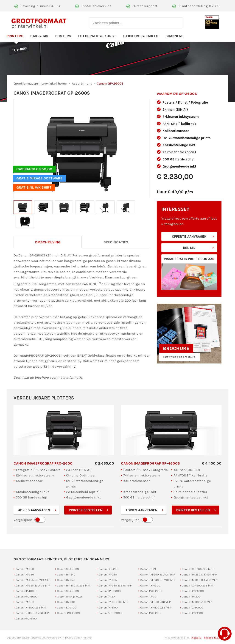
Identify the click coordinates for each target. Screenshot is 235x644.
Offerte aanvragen (189, 237)
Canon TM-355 (108, 580)
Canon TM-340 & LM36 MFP (158, 580)
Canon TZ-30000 (193, 608)
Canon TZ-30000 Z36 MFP (32, 613)
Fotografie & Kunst (97, 36)
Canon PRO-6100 (26, 619)
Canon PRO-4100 (192, 613)
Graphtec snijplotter (70, 597)
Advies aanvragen (34, 510)
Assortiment (82, 83)
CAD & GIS (39, 36)
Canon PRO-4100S (68, 613)
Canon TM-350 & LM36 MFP (199, 580)
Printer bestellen (86, 510)
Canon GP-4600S (68, 591)
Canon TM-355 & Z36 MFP (115, 586)
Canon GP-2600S (68, 569)
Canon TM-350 (25, 569)
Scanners (175, 36)
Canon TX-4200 (150, 586)
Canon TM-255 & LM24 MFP (33, 580)
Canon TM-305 (66, 602)
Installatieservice (97, 6)
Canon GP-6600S (110, 591)
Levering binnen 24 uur (41, 6)
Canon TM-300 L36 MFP (113, 602)
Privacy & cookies (216, 638)
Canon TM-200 (191, 597)
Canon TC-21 (148, 569)
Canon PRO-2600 (151, 591)
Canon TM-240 (66, 575)
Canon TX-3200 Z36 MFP (197, 569)
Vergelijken (23, 520)
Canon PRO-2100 (151, 613)
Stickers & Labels (141, 36)
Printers (15, 36)
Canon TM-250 (25, 575)
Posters (63, 36)
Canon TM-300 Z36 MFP (155, 602)
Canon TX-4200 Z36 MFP (197, 586)
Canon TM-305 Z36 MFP (197, 602)
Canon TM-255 (108, 575)
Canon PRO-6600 (27, 597)
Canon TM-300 (25, 602)
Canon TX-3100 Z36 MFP (31, 608)
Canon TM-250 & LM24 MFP (199, 575)
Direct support (145, 6)
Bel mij (189, 248)
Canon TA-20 (107, 597)
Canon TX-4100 (108, 608)
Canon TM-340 (66, 580)
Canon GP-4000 (25, 591)
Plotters (196, 638)
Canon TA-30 (148, 597)
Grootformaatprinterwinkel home (40, 83)
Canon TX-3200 (108, 569)
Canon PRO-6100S (110, 613)
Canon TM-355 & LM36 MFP (33, 586)
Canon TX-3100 (67, 608)
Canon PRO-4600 (193, 591)
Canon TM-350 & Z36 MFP (74, 586)
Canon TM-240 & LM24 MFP (158, 575)
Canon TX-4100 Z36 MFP (156, 608)
